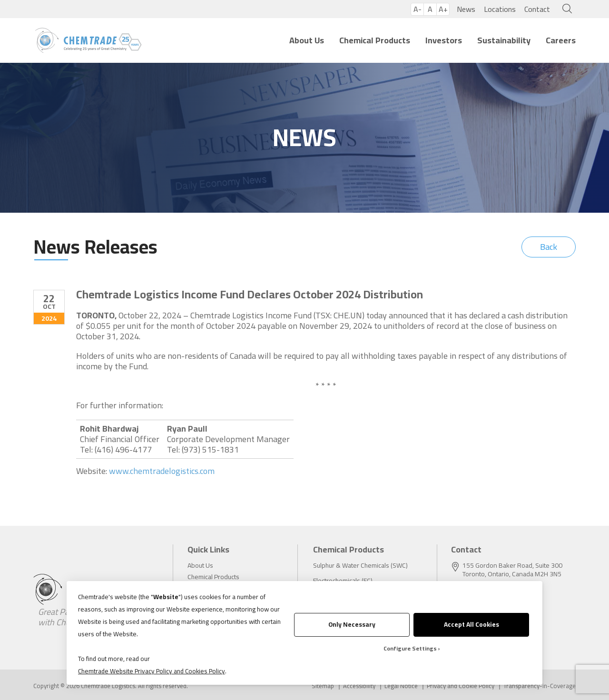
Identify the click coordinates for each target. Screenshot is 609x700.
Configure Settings (410, 648)
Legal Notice (401, 686)
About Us (307, 40)
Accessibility (359, 686)
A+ (443, 9)
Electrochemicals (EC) (343, 581)
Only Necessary (352, 624)
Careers (561, 40)
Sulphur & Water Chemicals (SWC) (360, 565)
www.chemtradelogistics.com (162, 471)
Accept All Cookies (471, 624)
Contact (537, 9)
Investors (444, 40)
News (466, 9)
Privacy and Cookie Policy (461, 686)
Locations (500, 9)
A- (417, 9)
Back (549, 247)
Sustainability (504, 40)
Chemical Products (375, 40)
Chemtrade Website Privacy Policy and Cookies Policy (152, 671)
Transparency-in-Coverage (540, 686)
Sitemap (323, 686)
